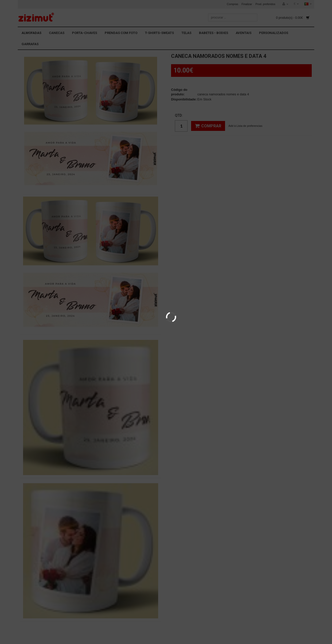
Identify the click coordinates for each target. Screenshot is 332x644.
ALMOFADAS (31, 33)
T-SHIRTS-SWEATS (159, 33)
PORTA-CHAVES (85, 33)
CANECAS (57, 33)
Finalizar (247, 4)
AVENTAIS (244, 33)
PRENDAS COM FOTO (121, 33)
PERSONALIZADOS (274, 33)
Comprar (208, 126)
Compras (233, 4)
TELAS (186, 33)
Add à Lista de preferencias (245, 126)
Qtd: (179, 115)
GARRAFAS (30, 44)
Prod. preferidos (265, 4)
